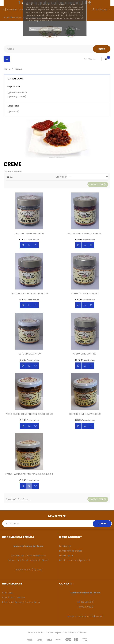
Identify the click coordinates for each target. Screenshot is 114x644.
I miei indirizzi (66, 556)
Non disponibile (18, 92)
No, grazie (57, 29)
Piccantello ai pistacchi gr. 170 (85, 234)
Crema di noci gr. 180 (85, 354)
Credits (82, 632)
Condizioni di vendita (13, 597)
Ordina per (61, 177)
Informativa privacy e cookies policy (21, 602)
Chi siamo (8, 593)
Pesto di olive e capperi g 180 (85, 414)
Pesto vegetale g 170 (29, 354)
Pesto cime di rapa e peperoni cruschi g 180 (29, 414)
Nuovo (15, 111)
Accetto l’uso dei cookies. (40, 29)
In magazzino (18, 97)
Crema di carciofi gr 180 (85, 294)
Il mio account (71, 537)
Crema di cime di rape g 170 (29, 234)
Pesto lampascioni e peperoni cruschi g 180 (29, 474)
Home (7, 69)
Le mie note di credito (71, 551)
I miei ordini (65, 546)
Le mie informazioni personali (75, 560)
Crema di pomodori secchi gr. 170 (29, 294)
